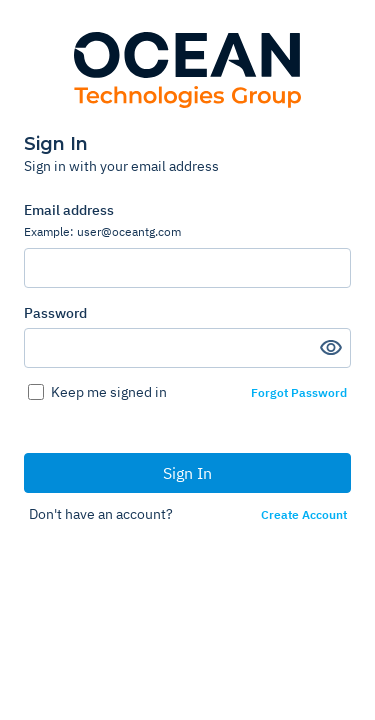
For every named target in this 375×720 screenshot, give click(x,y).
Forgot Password (299, 393)
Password (55, 313)
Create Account (304, 515)
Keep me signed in (109, 392)
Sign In (187, 473)
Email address (187, 220)
